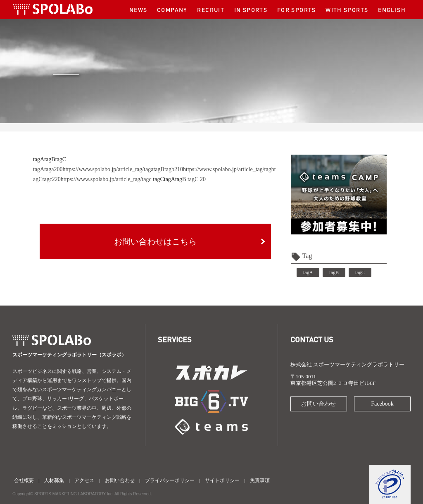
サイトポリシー (222, 480)
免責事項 (260, 480)
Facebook (382, 404)
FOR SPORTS (297, 10)
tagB (50, 159)
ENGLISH (392, 10)
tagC (61, 159)
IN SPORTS (251, 10)
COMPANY (172, 10)
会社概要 (24, 480)
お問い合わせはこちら (155, 241)
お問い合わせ (318, 404)
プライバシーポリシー (170, 480)
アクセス (84, 480)
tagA (39, 159)
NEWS (138, 10)
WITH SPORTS (347, 10)
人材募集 (54, 480)
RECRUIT (211, 10)
